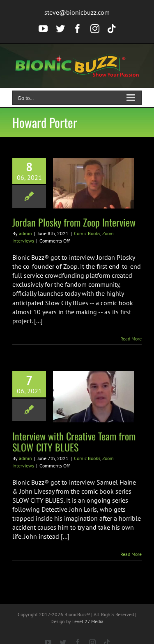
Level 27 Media (88, 621)
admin (25, 233)
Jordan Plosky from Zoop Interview (74, 222)
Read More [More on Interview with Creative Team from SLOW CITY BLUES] (131, 554)
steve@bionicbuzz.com (77, 12)
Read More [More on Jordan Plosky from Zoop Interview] (131, 339)
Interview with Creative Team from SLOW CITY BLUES (74, 441)
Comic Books (87, 233)
